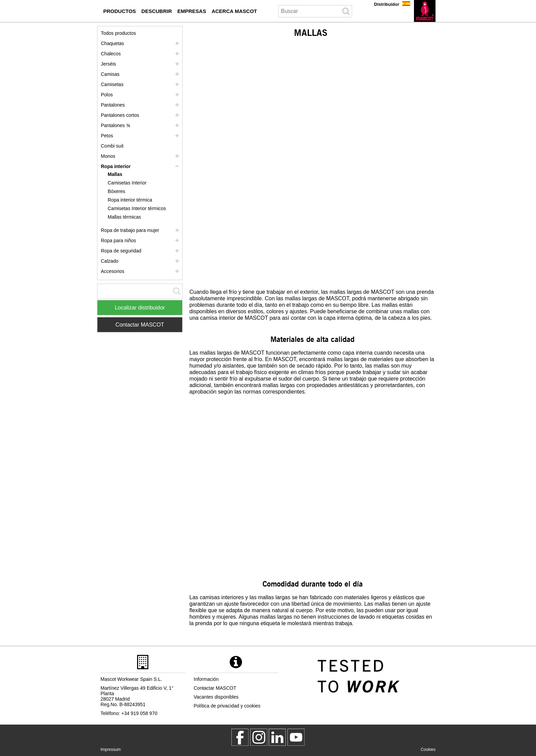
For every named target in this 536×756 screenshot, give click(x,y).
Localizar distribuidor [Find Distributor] (140, 308)
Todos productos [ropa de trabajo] (118, 33)
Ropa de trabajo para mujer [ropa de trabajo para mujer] (130, 230)
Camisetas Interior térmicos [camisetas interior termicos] (137, 208)
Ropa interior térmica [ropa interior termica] (130, 200)
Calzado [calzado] (110, 261)
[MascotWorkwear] (240, 737)
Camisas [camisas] (110, 74)
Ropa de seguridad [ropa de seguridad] (121, 251)
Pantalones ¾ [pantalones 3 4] (116, 125)
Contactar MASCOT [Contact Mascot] (140, 325)
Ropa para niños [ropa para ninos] (118, 240)
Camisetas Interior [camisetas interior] (127, 183)
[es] (425, 11)
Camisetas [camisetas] (112, 84)
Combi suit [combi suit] (112, 146)
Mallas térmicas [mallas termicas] (124, 217)
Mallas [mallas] (115, 174)
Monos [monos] (108, 156)
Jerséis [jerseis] (108, 64)
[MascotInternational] (296, 737)
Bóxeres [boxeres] (116, 191)
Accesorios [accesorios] (112, 271)
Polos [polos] (107, 95)
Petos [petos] (107, 136)
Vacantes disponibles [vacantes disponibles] (216, 697)
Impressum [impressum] (111, 750)
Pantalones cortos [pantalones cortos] (120, 115)
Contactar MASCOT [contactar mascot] (215, 688)
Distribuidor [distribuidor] (387, 4)
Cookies (428, 750)
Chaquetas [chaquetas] (112, 43)
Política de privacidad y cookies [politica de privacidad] (227, 706)
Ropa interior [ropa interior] (116, 166)
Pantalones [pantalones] (113, 105)
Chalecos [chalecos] (111, 54)
